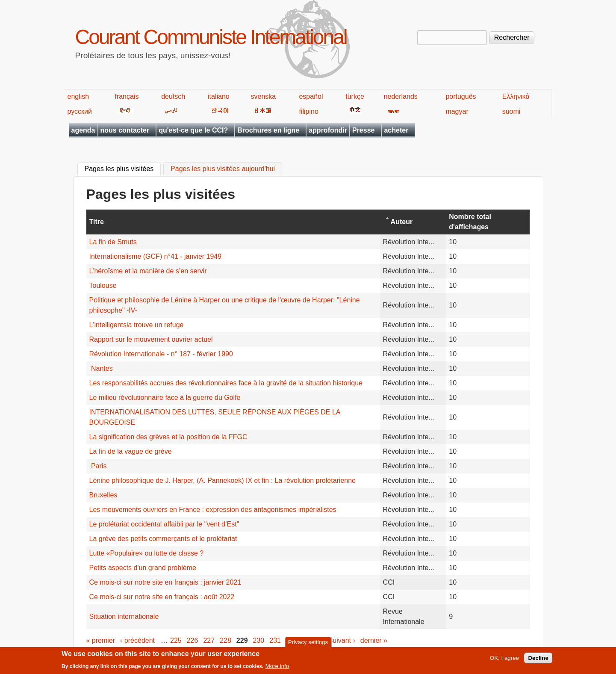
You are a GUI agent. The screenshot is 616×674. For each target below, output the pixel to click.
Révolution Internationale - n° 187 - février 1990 (161, 354)
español (311, 96)
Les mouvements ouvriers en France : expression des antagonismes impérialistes (213, 510)
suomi (511, 111)
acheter (396, 130)
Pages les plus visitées (123, 168)
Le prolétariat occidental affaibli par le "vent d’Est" (164, 524)
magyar (457, 111)
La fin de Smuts (113, 242)
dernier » (374, 640)
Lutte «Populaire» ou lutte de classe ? (147, 553)
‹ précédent (137, 640)
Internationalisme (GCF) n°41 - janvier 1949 (156, 256)
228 (225, 640)
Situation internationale (124, 616)
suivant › (342, 640)
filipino (308, 111)
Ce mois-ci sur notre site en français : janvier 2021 (165, 582)
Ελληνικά (516, 96)
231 (275, 640)
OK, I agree (504, 660)
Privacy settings (308, 644)
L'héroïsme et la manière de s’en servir (148, 271)
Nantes (101, 368)
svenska (264, 96)
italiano (219, 96)
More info (277, 668)
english (78, 96)
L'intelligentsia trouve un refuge (137, 325)
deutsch (173, 96)
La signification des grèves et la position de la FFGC (168, 437)
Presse (364, 130)
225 (176, 640)
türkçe (355, 96)
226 (193, 640)
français (127, 96)
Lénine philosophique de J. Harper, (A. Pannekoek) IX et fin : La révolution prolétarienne (223, 480)
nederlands (401, 96)
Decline (538, 660)
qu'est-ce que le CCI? (193, 130)
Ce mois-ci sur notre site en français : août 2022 (162, 597)
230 (259, 640)
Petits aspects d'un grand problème (143, 568)
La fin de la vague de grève (131, 451)
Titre (97, 222)
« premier (101, 640)
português (461, 96)
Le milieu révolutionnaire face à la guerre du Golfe (165, 398)
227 (209, 640)
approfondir (328, 130)
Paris (98, 466)
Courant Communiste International (211, 37)
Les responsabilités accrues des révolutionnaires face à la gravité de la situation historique (226, 383)
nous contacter (125, 130)
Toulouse (103, 285)
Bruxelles (103, 495)
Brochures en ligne (268, 130)
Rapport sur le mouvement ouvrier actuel (151, 339)
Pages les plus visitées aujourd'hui (223, 169)
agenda (83, 130)
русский (80, 111)
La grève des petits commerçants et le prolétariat (163, 539)
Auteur (402, 222)
